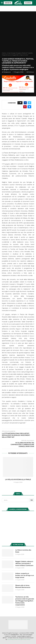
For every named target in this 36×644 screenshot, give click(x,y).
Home (4, 53)
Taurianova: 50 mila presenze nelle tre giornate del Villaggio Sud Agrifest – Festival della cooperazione (25, 601)
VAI (32, 500)
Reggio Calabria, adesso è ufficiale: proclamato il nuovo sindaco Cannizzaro (24, 563)
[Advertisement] (18, 33)
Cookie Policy (17, 639)
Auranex (10, 639)
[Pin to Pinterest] (25, 107)
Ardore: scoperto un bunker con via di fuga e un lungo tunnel (25, 575)
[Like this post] (21, 103)
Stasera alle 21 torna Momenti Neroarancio (23, 586)
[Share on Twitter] (29, 103)
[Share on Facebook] (25, 103)
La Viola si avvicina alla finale (18, 480)
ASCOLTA (8, 3)
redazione (7, 72)
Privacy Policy (26, 639)
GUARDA (28, 3)
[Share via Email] (29, 107)
